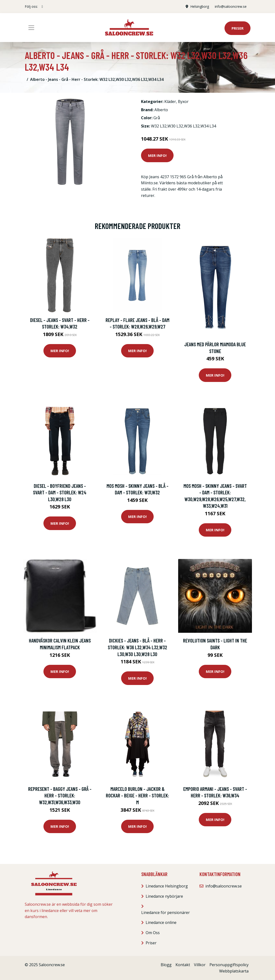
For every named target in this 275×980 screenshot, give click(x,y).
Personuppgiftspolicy (229, 965)
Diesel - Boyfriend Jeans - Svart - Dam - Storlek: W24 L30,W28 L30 (60, 492)
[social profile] (42, 7)
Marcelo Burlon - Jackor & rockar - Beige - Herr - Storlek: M (137, 795)
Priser (237, 28)
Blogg (166, 965)
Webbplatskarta (234, 971)
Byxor (183, 101)
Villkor (200, 965)
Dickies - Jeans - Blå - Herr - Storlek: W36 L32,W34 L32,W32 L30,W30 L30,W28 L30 (137, 647)
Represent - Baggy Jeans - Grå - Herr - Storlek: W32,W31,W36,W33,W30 (60, 795)
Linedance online (161, 922)
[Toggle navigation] (31, 28)
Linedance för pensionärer (166, 912)
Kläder (170, 101)
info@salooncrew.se (231, 6)
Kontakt (183, 965)
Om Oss (153, 933)
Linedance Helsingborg (167, 886)
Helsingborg (200, 6)
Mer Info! (157, 155)
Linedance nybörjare (164, 896)
